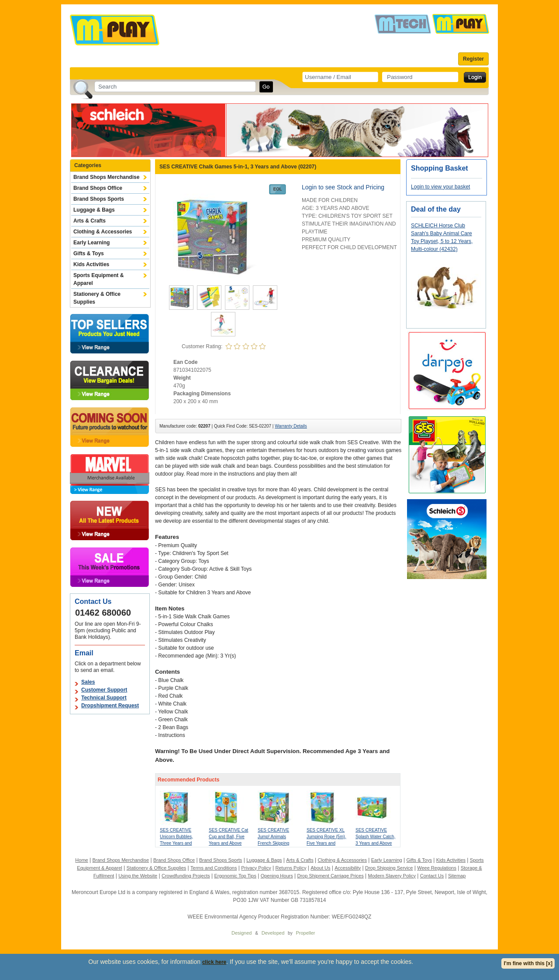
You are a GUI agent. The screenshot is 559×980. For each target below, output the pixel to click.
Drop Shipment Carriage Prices (330, 876)
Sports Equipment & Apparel (98, 279)
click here (214, 962)
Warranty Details (291, 426)
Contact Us (432, 876)
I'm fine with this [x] (528, 963)
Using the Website (138, 876)
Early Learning (91, 243)
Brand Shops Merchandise (106, 177)
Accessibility (348, 868)
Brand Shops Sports (99, 199)
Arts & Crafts (90, 221)
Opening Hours (277, 876)
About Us (320, 868)
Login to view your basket (440, 187)
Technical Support (104, 698)
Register (473, 59)
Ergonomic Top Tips (235, 876)
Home (81, 860)
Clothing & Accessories (103, 232)
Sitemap (457, 876)
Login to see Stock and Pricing (343, 187)
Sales (88, 682)
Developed (273, 933)
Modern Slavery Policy (392, 876)
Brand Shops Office (98, 188)
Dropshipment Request (110, 706)
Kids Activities (91, 264)
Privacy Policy (256, 868)
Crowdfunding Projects (186, 876)
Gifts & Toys (89, 254)
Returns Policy (291, 868)
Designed (242, 933)
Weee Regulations (437, 868)
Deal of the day (436, 209)
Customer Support (104, 690)
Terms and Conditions (214, 868)
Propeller (305, 933)
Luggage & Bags (94, 210)
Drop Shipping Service (389, 868)
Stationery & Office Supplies (97, 298)
